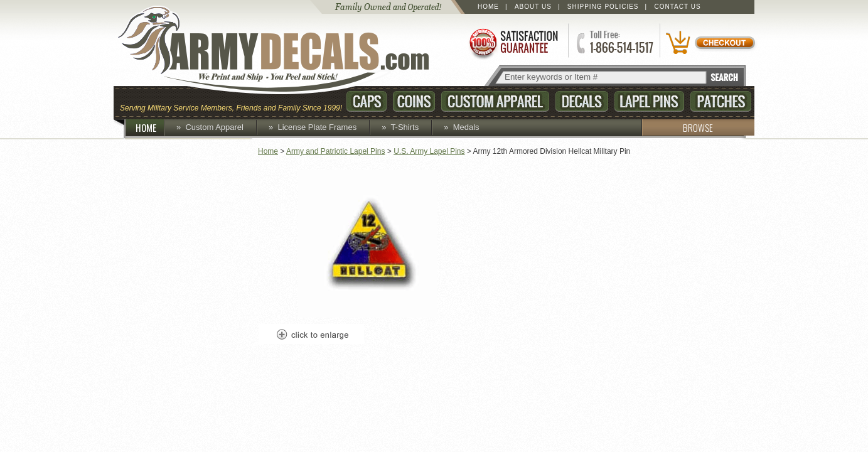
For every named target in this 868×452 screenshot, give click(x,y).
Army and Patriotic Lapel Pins (335, 151)
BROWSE (677, 127)
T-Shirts (405, 127)
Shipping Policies (603, 7)
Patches (721, 101)
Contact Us (678, 7)
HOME (151, 127)
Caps (367, 101)
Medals (466, 127)
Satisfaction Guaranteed (513, 42)
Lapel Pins (649, 101)
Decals (582, 101)
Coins (414, 101)
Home (488, 7)
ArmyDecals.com (286, 50)
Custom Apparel (495, 101)
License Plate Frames (317, 127)
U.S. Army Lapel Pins (429, 151)
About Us (533, 7)
